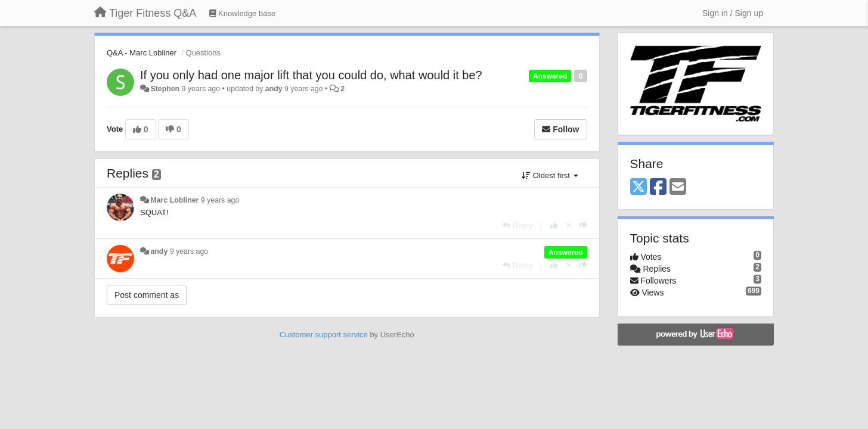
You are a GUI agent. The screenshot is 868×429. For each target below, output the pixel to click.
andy (274, 89)
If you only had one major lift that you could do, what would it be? (311, 75)
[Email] (678, 187)
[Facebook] (658, 187)
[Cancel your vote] (569, 226)
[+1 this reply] (554, 226)
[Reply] (517, 226)
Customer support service (324, 335)
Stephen (165, 89)
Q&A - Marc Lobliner (142, 53)
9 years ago (220, 200)
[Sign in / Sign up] (733, 13)
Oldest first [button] (550, 175)
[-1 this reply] (583, 226)
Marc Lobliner (174, 200)
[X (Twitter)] (638, 187)
